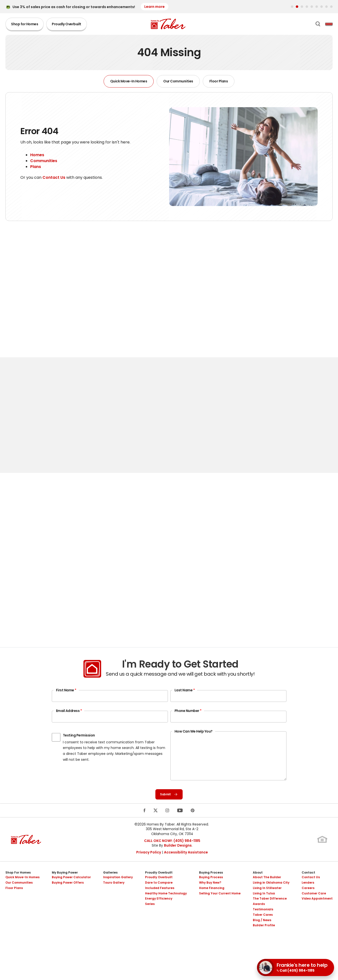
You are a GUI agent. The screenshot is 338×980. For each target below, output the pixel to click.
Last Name (185, 701)
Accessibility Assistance (186, 865)
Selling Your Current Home (220, 906)
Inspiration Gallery (118, 890)
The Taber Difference (270, 912)
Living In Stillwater (267, 901)
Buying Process (211, 886)
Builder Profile (264, 938)
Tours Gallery (114, 896)
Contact (308, 886)
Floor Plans (219, 84)
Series (150, 917)
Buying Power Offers (68, 896)
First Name (66, 701)
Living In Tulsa (264, 906)
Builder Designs (178, 858)
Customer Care (314, 906)
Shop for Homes (25, 26)
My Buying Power (65, 886)
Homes (37, 158)
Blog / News (262, 933)
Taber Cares (263, 928)
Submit (169, 806)
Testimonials (263, 922)
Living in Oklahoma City (271, 896)
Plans (36, 169)
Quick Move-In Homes (129, 84)
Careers (308, 901)
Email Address (69, 721)
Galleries (110, 886)
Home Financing (212, 901)
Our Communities (178, 84)
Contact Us (54, 180)
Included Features (160, 901)
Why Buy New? (210, 896)
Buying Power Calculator (71, 890)
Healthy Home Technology (166, 906)
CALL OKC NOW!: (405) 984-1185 (172, 854)
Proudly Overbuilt (67, 26)
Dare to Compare (159, 896)
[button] (292, 7)
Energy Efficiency (159, 912)
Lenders (308, 896)
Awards (259, 917)
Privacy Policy (149, 865)
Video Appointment (317, 912)
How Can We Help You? (194, 742)
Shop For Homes (18, 886)
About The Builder (267, 890)
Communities (44, 163)
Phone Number (188, 721)
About (258, 886)
